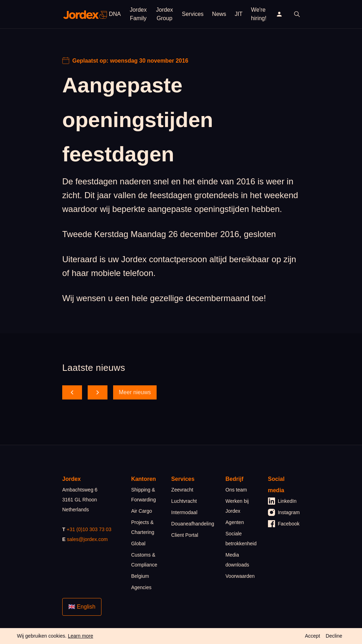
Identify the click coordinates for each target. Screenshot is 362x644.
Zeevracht (182, 490)
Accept (312, 636)
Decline (334, 636)
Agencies (141, 587)
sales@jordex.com (87, 539)
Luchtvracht (184, 501)
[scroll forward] (98, 392)
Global (138, 544)
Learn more (81, 636)
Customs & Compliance (144, 560)
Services (193, 14)
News (219, 14)
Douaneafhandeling (192, 524)
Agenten (235, 522)
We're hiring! (259, 14)
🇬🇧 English (82, 607)
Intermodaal (184, 512)
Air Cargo (142, 511)
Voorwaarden (240, 576)
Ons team (236, 490)
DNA (115, 14)
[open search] (297, 14)
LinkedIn (282, 501)
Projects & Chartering (143, 527)
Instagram (284, 512)
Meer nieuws (135, 392)
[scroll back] (72, 392)
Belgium (140, 576)
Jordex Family (138, 14)
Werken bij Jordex (237, 506)
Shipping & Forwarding (144, 495)
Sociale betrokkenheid (241, 539)
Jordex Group (164, 14)
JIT (239, 14)
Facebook (284, 524)
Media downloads (237, 560)
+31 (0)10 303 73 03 (89, 529)
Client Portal (185, 535)
